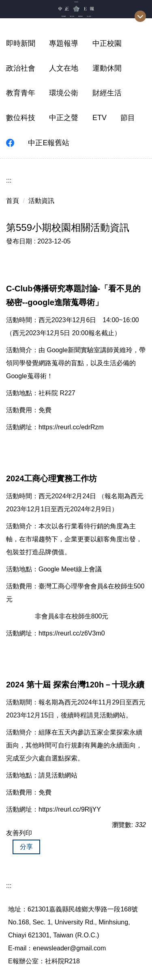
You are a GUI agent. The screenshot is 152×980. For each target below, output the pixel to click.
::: (9, 180)
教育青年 (21, 93)
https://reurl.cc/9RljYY (70, 809)
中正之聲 (64, 118)
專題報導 (64, 43)
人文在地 (64, 68)
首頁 (13, 201)
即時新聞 (21, 43)
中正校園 (107, 43)
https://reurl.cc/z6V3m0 (72, 633)
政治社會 (21, 68)
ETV (100, 118)
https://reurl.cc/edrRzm (71, 427)
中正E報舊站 (49, 143)
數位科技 (21, 118)
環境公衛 (64, 93)
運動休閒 (107, 68)
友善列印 (19, 833)
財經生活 (107, 93)
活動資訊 (41, 201)
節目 (128, 118)
